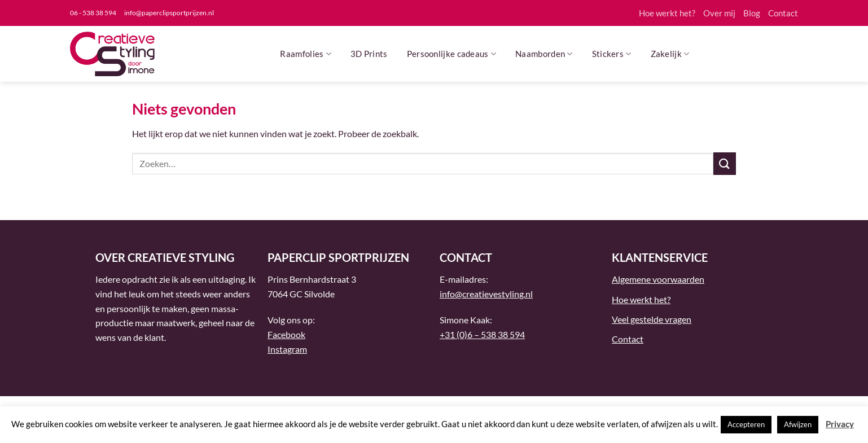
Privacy (840, 424)
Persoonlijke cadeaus (452, 54)
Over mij (719, 13)
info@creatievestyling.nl (486, 294)
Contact (783, 13)
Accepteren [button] (746, 424)
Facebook (286, 334)
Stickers (612, 54)
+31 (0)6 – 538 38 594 (482, 334)
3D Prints (369, 54)
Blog (752, 13)
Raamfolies (306, 54)
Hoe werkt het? (667, 13)
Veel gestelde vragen (652, 319)
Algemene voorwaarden (658, 279)
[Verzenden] (725, 163)
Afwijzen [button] (798, 424)
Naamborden (544, 54)
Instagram (287, 349)
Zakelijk (670, 54)
